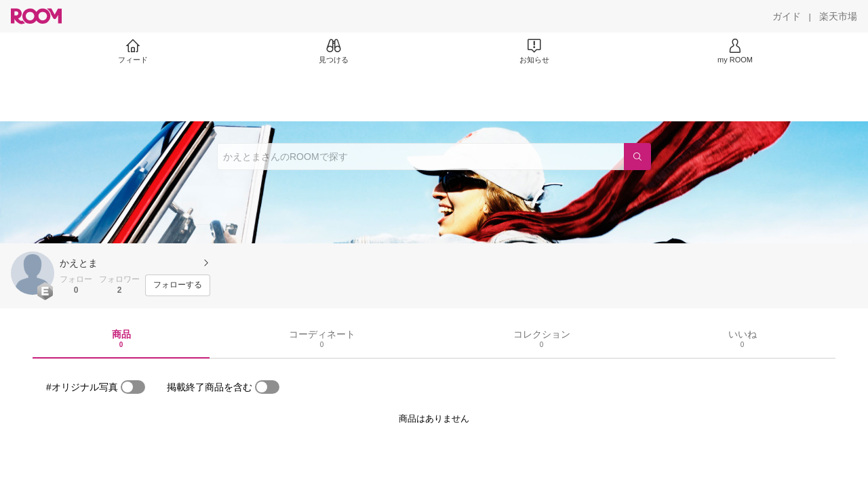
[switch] (133, 387)
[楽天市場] (838, 16)
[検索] (637, 157)
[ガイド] (787, 16)
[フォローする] (178, 285)
